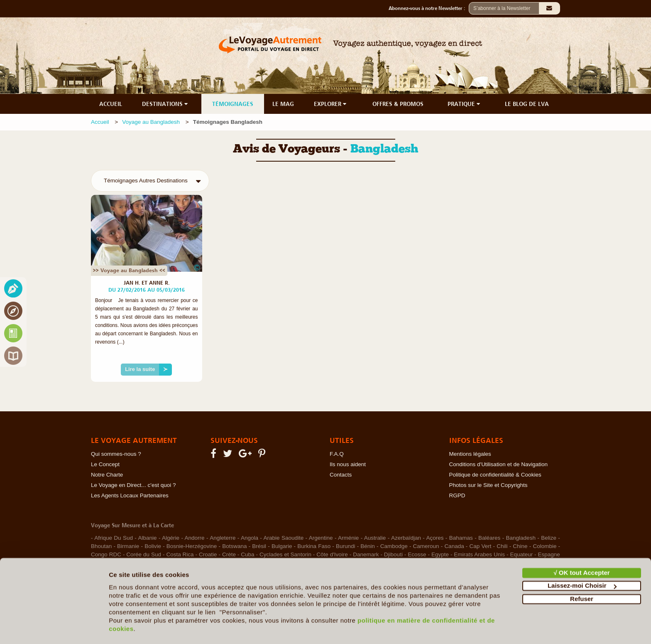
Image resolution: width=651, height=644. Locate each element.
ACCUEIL (111, 104)
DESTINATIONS (166, 104)
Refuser (582, 576)
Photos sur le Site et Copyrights (488, 485)
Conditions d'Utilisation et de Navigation (498, 464)
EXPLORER (331, 104)
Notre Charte (107, 475)
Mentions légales (470, 454)
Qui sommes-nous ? (116, 454)
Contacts (341, 475)
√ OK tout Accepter (581, 549)
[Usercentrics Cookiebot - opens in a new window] (54, 628)
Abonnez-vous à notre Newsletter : (429, 8)
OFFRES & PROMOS (398, 104)
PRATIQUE (465, 104)
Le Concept (105, 464)
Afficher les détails (137, 628)
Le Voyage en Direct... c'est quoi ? (133, 485)
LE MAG (283, 104)
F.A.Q (337, 454)
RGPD (457, 495)
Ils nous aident (348, 464)
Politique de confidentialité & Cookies (495, 475)
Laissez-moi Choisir (582, 562)
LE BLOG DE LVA (527, 104)
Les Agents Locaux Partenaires (130, 495)
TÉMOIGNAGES (233, 104)
